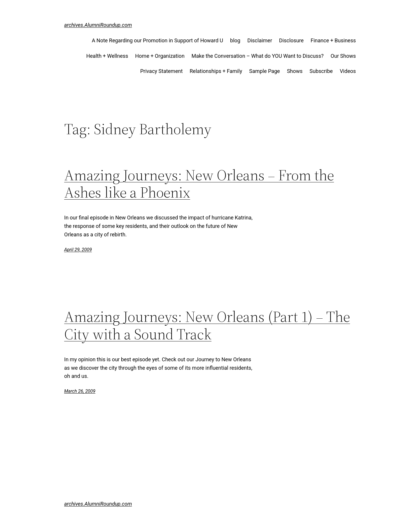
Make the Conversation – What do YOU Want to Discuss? (258, 56)
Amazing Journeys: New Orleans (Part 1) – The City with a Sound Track (207, 325)
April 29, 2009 (78, 250)
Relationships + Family (216, 71)
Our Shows (343, 56)
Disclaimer (260, 40)
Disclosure (291, 40)
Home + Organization (160, 56)
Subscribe (321, 71)
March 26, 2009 (80, 391)
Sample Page (264, 71)
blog (235, 40)
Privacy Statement (162, 71)
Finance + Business (333, 40)
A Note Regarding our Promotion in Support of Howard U (157, 40)
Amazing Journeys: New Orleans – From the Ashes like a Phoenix (199, 184)
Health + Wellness (107, 56)
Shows (295, 71)
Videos (348, 71)
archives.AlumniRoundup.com (98, 25)
